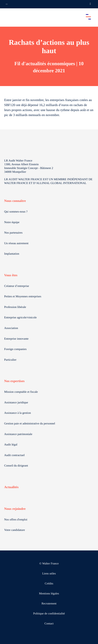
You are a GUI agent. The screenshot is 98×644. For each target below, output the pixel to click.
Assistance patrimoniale (18, 434)
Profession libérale (15, 307)
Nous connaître (15, 201)
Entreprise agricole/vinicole (20, 318)
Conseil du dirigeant (16, 466)
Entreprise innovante (16, 339)
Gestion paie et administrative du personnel (30, 424)
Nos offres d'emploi (16, 520)
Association (11, 328)
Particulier (10, 360)
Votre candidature (15, 530)
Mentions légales (49, 594)
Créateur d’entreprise (17, 286)
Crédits (49, 584)
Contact (49, 624)
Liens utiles (49, 574)
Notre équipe (12, 222)
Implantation (12, 254)
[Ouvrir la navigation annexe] (7, 4)
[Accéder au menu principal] (88, 17)
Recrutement (49, 604)
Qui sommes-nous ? (16, 212)
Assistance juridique (16, 403)
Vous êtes (11, 275)
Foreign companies (15, 349)
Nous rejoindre (15, 509)
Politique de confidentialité (49, 614)
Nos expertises (14, 381)
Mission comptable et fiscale (21, 392)
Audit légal (11, 445)
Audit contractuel (14, 455)
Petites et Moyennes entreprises (23, 297)
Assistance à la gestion (17, 413)
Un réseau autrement (16, 243)
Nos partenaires (13, 233)
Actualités (11, 487)
